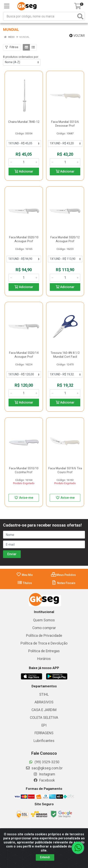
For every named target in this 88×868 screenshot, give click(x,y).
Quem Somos (44, 620)
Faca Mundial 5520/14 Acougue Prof (24, 355)
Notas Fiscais (64, 583)
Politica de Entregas (44, 651)
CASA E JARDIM (44, 710)
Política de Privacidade (44, 636)
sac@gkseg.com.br (44, 768)
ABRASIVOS (44, 702)
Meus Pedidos (63, 575)
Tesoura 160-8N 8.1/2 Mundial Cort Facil (65, 355)
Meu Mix (24, 575)
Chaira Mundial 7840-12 (24, 122)
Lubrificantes (44, 741)
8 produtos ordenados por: (21, 57)
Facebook (44, 780)
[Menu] (7, 6)
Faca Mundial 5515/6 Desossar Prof (65, 124)
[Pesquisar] (80, 16)
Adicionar (24, 171)
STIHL (44, 694)
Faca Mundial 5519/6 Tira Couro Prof (65, 470)
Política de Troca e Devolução (44, 643)
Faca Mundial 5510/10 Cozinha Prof (24, 470)
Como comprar (44, 628)
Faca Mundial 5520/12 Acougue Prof (65, 239)
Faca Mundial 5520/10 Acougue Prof (24, 239)
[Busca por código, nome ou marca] (40, 16)
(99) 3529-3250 (44, 762)
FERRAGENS (44, 733)
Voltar (77, 36)
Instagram (44, 774)
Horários (44, 659)
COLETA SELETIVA (44, 718)
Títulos (25, 583)
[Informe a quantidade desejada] (24, 162)
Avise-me (24, 498)
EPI (44, 725)
